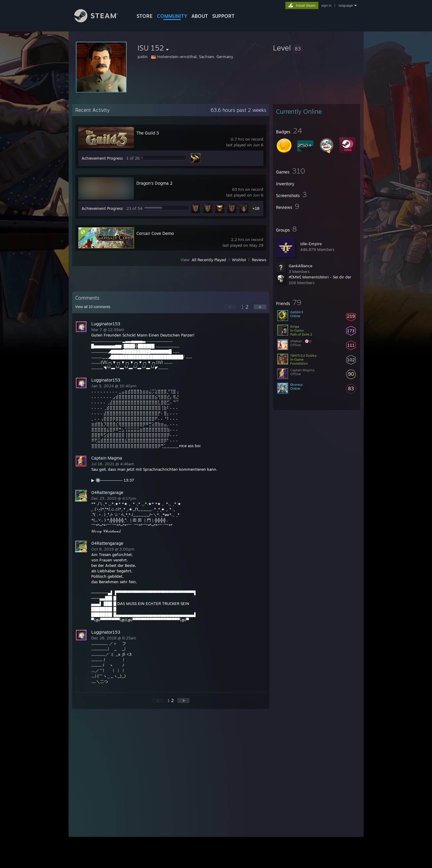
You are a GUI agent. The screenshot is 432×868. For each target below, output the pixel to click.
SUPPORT (223, 16)
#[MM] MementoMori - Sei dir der (320, 277)
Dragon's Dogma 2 (154, 183)
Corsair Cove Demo (155, 233)
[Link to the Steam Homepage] (101, 21)
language (346, 5)
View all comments (93, 307)
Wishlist (239, 260)
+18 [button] (256, 208)
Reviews (259, 260)
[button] (317, 48)
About (200, 16)
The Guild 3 (148, 133)
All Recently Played (209, 260)
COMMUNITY (172, 16)
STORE (145, 16)
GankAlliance (300, 266)
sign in (326, 5)
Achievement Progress (102, 158)
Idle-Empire (311, 244)
